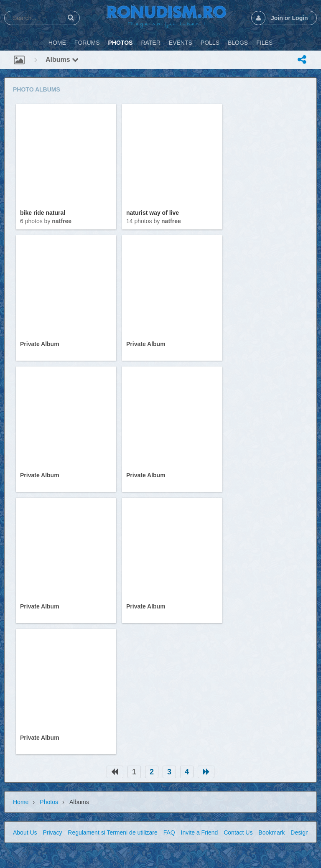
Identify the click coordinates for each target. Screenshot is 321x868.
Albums (62, 60)
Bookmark (271, 832)
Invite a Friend (200, 832)
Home (21, 802)
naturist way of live (153, 213)
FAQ (169, 832)
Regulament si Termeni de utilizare (113, 832)
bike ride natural (43, 213)
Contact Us (238, 832)
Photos (49, 802)
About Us (25, 832)
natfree (62, 221)
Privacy (52, 832)
